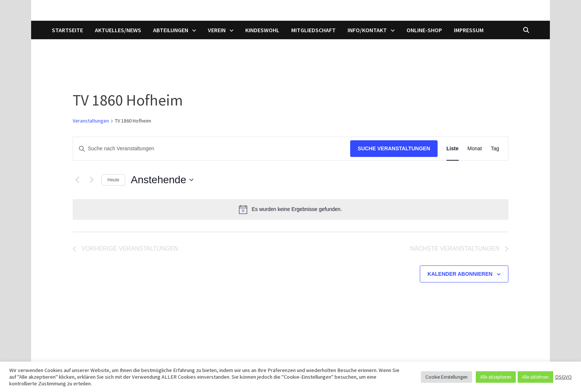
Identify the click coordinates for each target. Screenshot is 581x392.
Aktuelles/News (118, 30)
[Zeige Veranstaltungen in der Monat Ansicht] (475, 149)
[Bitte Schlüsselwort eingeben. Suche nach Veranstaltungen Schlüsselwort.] (212, 149)
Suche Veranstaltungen (394, 148)
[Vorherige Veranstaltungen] (77, 180)
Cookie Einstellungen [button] (446, 377)
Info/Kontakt (367, 30)
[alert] (290, 210)
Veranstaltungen (91, 121)
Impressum (469, 30)
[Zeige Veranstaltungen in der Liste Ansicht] (453, 149)
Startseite (67, 30)
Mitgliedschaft (313, 30)
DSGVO (563, 377)
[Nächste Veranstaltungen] (92, 180)
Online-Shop (424, 30)
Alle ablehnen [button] (535, 377)
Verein (217, 30)
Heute (113, 180)
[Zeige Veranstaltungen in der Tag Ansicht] (495, 149)
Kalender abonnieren (460, 274)
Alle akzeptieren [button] (496, 377)
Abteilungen (171, 30)
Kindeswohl (262, 30)
